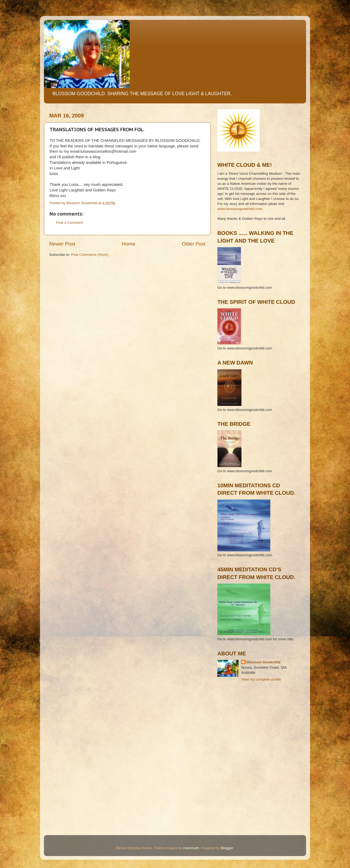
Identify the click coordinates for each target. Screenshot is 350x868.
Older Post (194, 244)
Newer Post (62, 244)
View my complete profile (261, 679)
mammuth (191, 848)
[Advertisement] (241, 710)
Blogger (227, 848)
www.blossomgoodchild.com (240, 209)
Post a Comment (69, 223)
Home (128, 244)
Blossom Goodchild (263, 662)
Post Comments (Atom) (90, 255)
